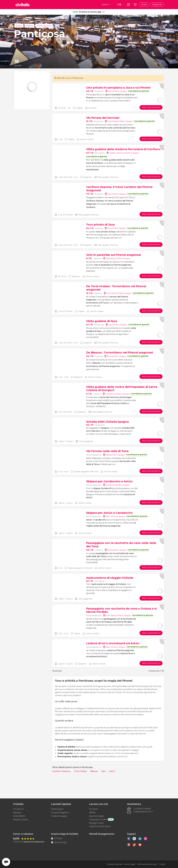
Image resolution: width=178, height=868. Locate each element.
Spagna (19, 26)
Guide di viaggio (59, 816)
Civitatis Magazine (60, 813)
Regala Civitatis (21, 820)
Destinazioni (57, 809)
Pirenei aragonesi (44, 26)
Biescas (94, 771)
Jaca (104, 771)
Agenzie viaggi (96, 816)
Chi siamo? (18, 809)
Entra (144, 4)
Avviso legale (130, 864)
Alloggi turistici (96, 823)
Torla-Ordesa (81, 771)
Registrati (157, 4)
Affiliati (92, 813)
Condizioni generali (114, 864)
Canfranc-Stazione (62, 771)
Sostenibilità (19, 816)
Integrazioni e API (98, 820)
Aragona (29, 26)
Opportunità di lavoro (100, 826)
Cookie (162, 864)
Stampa (17, 813)
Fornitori (93, 809)
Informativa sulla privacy (147, 864)
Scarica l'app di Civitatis (65, 834)
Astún (112, 771)
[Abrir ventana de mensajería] (6, 862)
